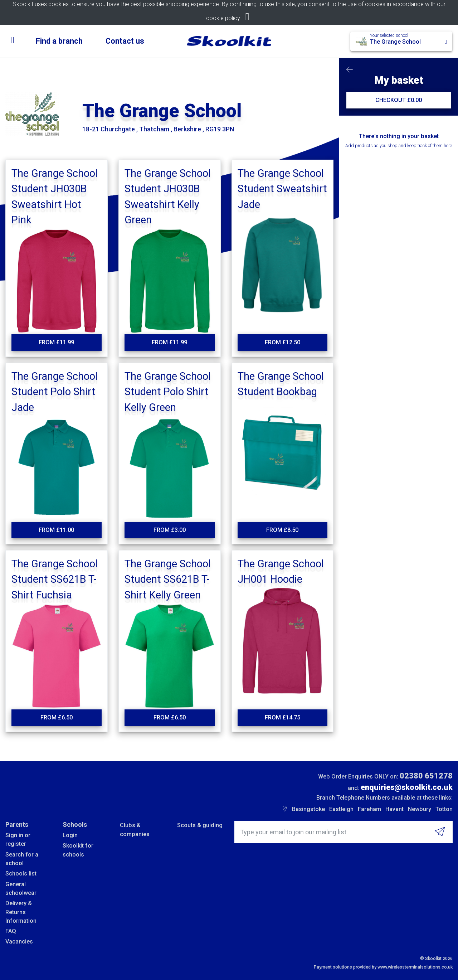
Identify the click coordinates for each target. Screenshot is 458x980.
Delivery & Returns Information (21, 912)
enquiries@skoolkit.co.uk (407, 787)
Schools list (21, 874)
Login (70, 835)
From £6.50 (57, 717)
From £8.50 (282, 530)
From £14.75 (282, 717)
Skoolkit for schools (78, 850)
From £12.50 (282, 342)
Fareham (369, 809)
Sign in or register (18, 840)
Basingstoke (308, 809)
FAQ (11, 931)
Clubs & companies (135, 829)
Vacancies (19, 942)
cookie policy (223, 18)
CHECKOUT (399, 100)
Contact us (125, 41)
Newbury (420, 809)
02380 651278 (426, 776)
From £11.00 (56, 530)
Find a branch (59, 41)
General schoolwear (21, 889)
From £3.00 (170, 530)
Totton (444, 809)
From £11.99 (56, 342)
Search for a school (22, 859)
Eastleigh (341, 809)
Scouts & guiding (200, 825)
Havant (394, 809)
